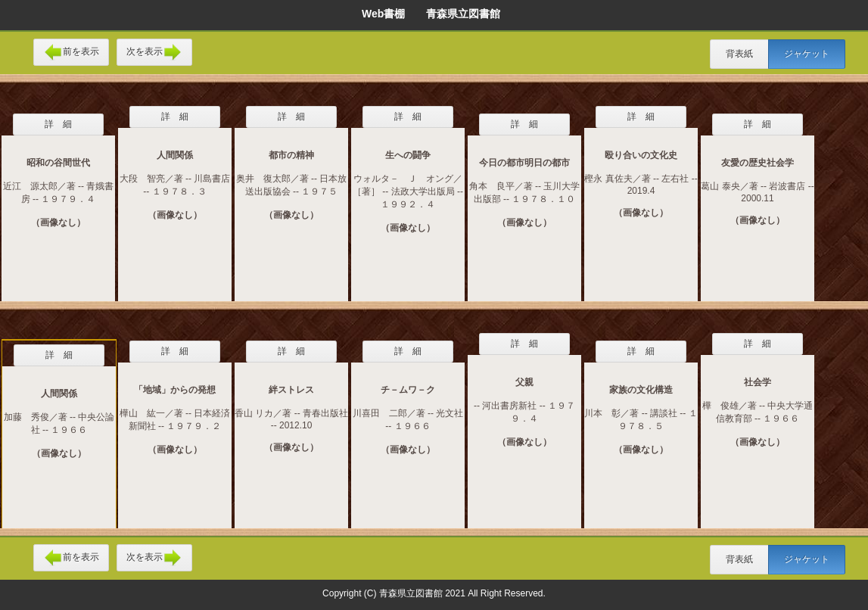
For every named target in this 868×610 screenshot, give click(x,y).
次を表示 (154, 52)
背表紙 (739, 54)
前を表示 (71, 52)
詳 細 (58, 124)
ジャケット (807, 54)
